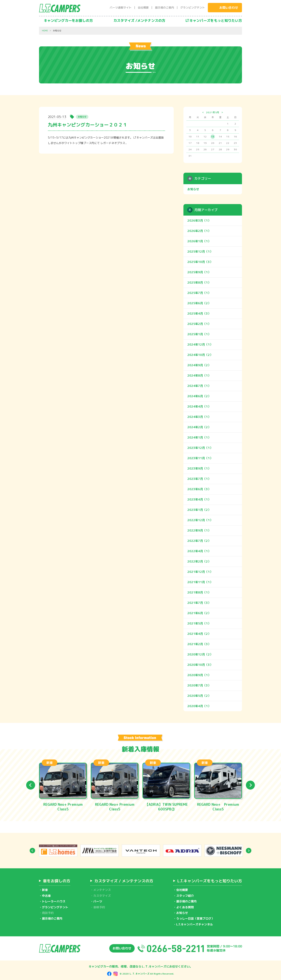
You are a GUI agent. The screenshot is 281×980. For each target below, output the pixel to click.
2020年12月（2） (200, 654)
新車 (45, 890)
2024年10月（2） (200, 355)
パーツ (98, 901)
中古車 (46, 896)
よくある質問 (185, 907)
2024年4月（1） (199, 406)
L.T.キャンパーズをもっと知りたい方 (210, 881)
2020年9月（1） (199, 675)
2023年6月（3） (199, 489)
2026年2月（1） (199, 231)
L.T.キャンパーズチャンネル (195, 924)
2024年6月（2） (199, 396)
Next (250, 785)
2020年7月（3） (199, 685)
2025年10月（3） (200, 262)
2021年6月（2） (199, 613)
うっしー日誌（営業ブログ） (195, 919)
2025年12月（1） (200, 252)
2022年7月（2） (199, 541)
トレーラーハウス (54, 901)
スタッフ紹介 (185, 896)
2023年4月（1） (199, 499)
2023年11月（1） (200, 458)
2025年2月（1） (199, 324)
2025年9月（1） (199, 272)
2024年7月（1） (199, 386)
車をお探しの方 (57, 881)
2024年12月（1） (200, 345)
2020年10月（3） (200, 665)
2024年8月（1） (199, 375)
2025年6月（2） (199, 303)
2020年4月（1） (199, 706)
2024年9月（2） (199, 365)
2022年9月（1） (199, 530)
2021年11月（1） (200, 582)
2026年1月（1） (199, 241)
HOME (45, 31)
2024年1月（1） (199, 437)
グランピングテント (193, 8)
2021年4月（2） (199, 634)
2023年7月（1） (199, 479)
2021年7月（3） (199, 603)
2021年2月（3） (199, 644)
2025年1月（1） (199, 334)
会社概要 (143, 8)
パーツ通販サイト (121, 8)
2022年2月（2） (199, 561)
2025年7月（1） (199, 293)
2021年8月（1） (199, 592)
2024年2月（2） (199, 427)
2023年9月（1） (199, 468)
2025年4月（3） (199, 314)
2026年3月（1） (199, 221)
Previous (31, 785)
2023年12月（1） (200, 448)
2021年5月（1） (199, 623)
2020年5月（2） (199, 696)
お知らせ (193, 189)
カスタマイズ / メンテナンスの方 (124, 881)
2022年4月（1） (199, 551)
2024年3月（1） (199, 417)
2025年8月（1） (199, 283)
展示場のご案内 (165, 8)
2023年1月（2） (199, 510)
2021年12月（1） (200, 572)
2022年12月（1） (200, 520)
